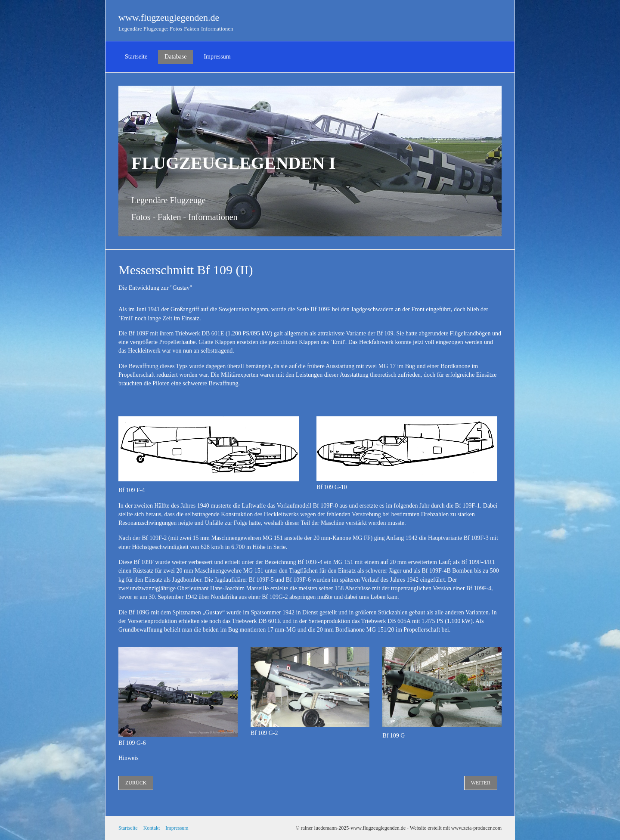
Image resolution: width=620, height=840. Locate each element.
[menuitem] (136, 57)
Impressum (217, 57)
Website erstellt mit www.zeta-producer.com (456, 828)
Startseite (136, 57)
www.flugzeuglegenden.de (169, 17)
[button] (136, 783)
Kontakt (152, 828)
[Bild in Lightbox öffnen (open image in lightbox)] (407, 449)
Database (175, 57)
